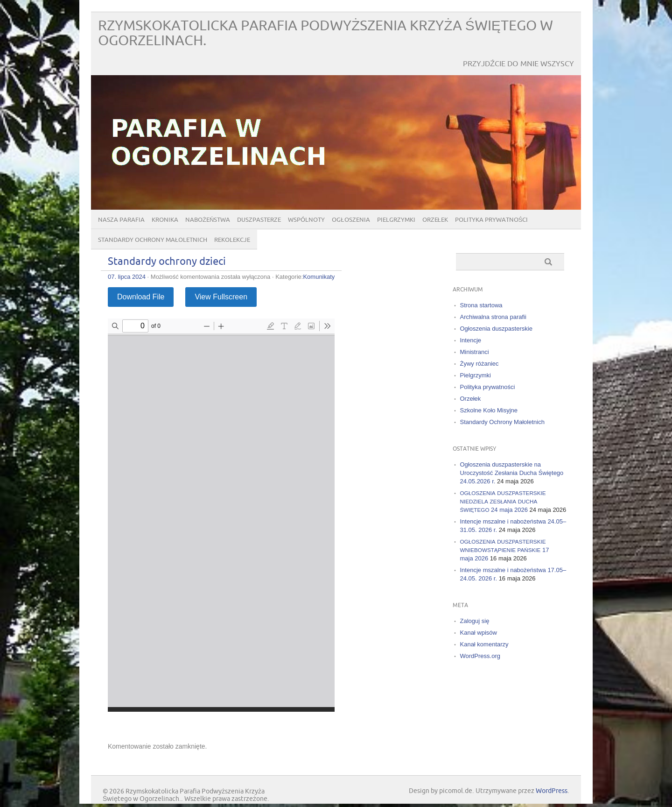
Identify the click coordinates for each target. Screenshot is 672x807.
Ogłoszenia (351, 220)
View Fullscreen (221, 297)
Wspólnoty (306, 220)
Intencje (471, 340)
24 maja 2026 (503, 501)
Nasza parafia (121, 220)
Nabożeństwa (208, 220)
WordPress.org (480, 656)
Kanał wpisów (479, 633)
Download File (141, 297)
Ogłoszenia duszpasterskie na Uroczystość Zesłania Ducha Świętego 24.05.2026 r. (512, 473)
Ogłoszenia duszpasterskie (496, 329)
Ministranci (475, 352)
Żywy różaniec (479, 364)
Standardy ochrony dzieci (167, 262)
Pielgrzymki (396, 220)
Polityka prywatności (492, 220)
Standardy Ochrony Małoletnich (153, 240)
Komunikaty (319, 277)
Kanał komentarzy (484, 644)
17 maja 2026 (505, 550)
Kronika (165, 220)
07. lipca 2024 (127, 277)
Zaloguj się (475, 621)
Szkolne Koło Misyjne (489, 410)
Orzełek (435, 220)
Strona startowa (481, 305)
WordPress (552, 791)
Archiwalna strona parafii (493, 317)
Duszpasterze (259, 220)
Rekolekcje (232, 240)
